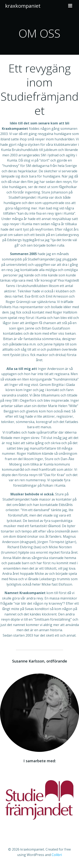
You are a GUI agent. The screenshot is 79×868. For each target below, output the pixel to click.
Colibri (57, 855)
